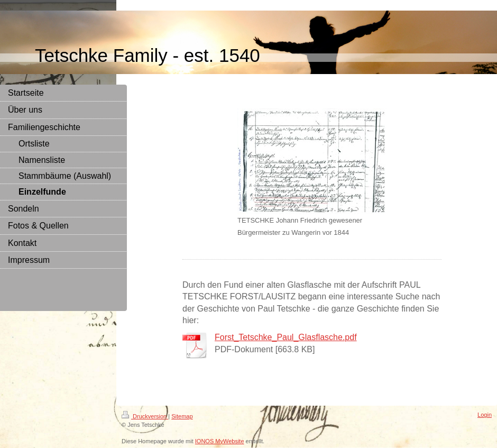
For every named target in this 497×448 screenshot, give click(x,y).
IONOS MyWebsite (220, 441)
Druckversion (145, 416)
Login (485, 415)
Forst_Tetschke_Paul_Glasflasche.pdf (286, 337)
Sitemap (182, 416)
